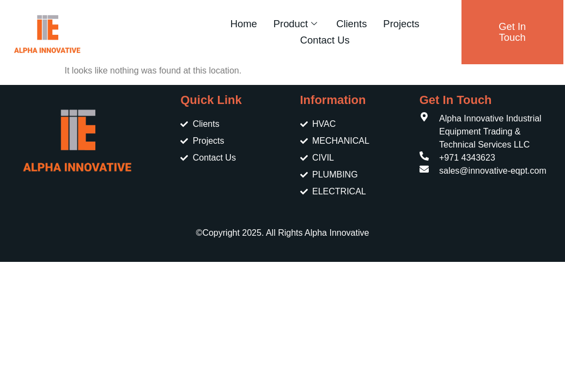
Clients (351, 24)
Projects (401, 24)
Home (244, 24)
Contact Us (325, 40)
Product (297, 24)
